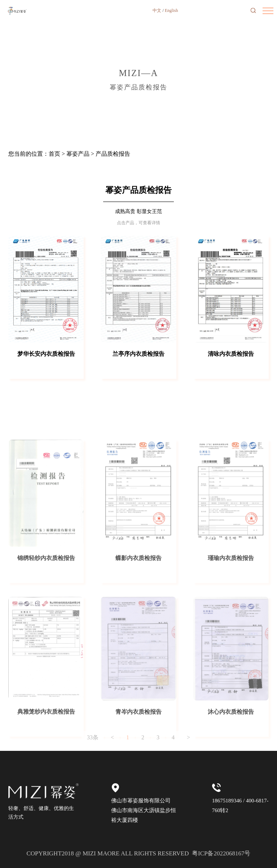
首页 (54, 154)
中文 (157, 10)
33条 (93, 744)
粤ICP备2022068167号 (221, 853)
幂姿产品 (78, 154)
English (172, 10)
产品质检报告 (113, 154)
